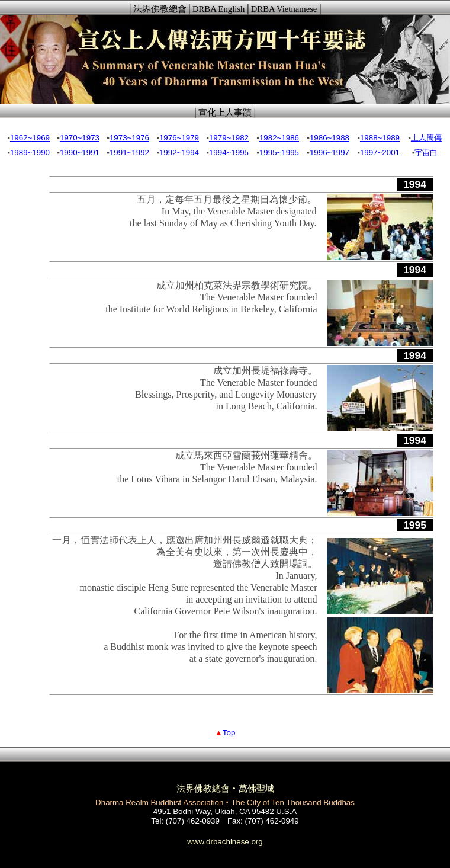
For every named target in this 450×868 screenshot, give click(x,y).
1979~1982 (229, 138)
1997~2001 (380, 153)
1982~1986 (279, 138)
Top (229, 733)
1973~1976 (129, 138)
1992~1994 (179, 153)
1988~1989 (380, 138)
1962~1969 (30, 138)
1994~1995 (229, 153)
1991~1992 (129, 153)
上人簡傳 (426, 138)
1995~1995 (279, 153)
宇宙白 (426, 153)
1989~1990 (30, 153)
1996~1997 (330, 153)
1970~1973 (80, 138)
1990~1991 (80, 153)
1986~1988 (330, 138)
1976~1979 (179, 138)
